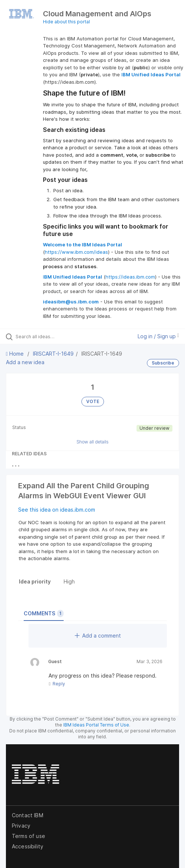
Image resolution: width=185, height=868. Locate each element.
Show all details (93, 442)
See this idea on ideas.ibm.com (57, 510)
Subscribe (163, 363)
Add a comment (98, 636)
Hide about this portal (66, 22)
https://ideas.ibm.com (130, 277)
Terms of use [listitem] (28, 836)
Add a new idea (25, 362)
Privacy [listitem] (21, 826)
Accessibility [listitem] (28, 846)
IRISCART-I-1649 (53, 354)
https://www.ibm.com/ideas (76, 252)
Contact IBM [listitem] (28, 815)
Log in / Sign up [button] (158, 336)
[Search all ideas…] (55, 336)
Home (16, 354)
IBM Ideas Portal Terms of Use (96, 725)
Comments (44, 613)
